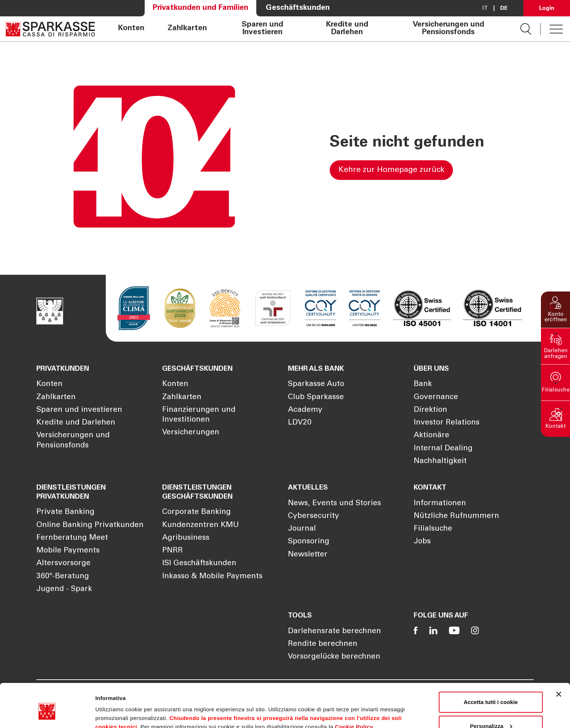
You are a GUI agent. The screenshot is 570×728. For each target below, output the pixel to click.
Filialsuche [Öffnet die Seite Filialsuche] (433, 529)
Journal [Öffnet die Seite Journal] (302, 529)
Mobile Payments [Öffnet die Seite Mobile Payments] (68, 551)
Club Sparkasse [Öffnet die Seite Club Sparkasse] (316, 397)
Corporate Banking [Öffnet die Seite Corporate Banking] (196, 512)
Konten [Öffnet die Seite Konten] (131, 29)
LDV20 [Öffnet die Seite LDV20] (300, 423)
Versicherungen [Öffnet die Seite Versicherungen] (191, 433)
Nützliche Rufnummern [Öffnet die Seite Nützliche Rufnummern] (456, 516)
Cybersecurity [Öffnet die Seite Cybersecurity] (314, 516)
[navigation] (308, 29)
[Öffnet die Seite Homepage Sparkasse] (50, 29)
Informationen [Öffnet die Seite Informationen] (440, 504)
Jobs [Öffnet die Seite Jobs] (422, 542)
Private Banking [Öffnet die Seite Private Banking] (65, 512)
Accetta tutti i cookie (491, 669)
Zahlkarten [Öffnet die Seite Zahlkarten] (187, 29)
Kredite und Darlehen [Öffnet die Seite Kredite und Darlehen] (347, 29)
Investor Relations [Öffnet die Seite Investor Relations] (447, 423)
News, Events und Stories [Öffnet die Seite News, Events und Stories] (334, 504)
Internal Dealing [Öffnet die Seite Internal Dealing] (443, 449)
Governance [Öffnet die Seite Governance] (436, 397)
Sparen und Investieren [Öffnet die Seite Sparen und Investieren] (262, 29)
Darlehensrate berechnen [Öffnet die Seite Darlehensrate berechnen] (334, 632)
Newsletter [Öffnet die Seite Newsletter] (308, 555)
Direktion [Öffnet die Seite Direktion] (430, 410)
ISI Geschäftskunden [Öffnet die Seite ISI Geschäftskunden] (199, 564)
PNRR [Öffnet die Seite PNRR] (172, 551)
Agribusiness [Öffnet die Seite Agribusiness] (186, 538)
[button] (555, 310)
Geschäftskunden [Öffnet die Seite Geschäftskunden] (298, 8)
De (504, 8)
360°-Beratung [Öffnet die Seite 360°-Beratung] (63, 577)
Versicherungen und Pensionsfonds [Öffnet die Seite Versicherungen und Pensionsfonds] (448, 29)
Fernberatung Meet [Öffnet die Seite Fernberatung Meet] (72, 538)
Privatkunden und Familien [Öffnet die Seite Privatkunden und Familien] (200, 8)
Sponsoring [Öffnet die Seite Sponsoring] (309, 542)
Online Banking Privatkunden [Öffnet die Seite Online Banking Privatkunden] (90, 525)
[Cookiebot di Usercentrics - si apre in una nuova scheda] (47, 714)
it (485, 8)
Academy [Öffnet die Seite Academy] (305, 410)
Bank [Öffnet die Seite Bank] (423, 384)
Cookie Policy (354, 694)
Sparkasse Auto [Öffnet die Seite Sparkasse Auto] (316, 384)
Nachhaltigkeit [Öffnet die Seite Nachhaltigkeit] (440, 461)
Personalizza (491, 693)
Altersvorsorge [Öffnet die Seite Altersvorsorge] (63, 564)
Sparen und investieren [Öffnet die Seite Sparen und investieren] (79, 410)
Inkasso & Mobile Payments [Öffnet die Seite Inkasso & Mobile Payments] (212, 577)
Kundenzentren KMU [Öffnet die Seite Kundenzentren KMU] (200, 525)
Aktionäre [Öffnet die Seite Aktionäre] (431, 436)
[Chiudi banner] (559, 661)
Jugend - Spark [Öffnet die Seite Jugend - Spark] (64, 589)
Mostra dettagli (115, 714)
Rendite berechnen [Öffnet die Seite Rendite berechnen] (323, 644)
